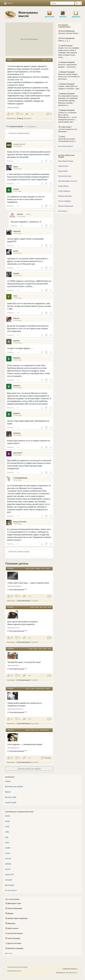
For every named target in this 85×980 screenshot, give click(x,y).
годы (7, 832)
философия (10, 885)
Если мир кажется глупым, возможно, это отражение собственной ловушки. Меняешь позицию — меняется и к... (68, 101)
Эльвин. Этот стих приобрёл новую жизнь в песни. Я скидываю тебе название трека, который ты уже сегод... (69, 53)
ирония (8, 858)
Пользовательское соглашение (17, 967)
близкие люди (11, 797)
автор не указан (13, 107)
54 (12, 596)
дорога (8, 792)
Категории (49, 12)
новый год (9, 874)
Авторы (63, 12)
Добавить (76, 12)
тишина (9, 880)
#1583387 (11, 607)
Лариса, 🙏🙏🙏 (64, 41)
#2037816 (11, 730)
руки (45, 607)
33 (12, 676)
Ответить (10, 161)
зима (7, 842)
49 (12, 638)
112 (22, 114)
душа (36, 649)
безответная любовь (14, 786)
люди (49, 60)
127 (12, 114)
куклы (45, 649)
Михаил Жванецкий (66, 206)
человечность (40, 689)
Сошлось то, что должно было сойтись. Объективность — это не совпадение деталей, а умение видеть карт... (67, 117)
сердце (8, 848)
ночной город (11, 802)
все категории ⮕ (11, 890)
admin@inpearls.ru (72, 973)
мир (7, 837)
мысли (8, 869)
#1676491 (11, 568)
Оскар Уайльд (63, 186)
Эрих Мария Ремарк (66, 161)
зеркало (38, 568)
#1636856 (11, 649)
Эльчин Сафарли (64, 201)
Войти (8, 3)
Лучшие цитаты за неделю (29, 769)
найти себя (49, 568)
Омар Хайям (63, 171)
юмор (7, 821)
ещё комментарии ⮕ (66, 146)
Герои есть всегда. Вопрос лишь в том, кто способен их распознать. (69, 77)
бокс (41, 607)
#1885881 (11, 689)
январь (8, 781)
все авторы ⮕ (63, 211)
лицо (43, 568)
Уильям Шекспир (65, 176)
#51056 (10, 60)
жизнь (44, 60)
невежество (49, 689)
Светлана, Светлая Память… (69, 33)
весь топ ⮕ (9, 953)
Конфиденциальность (14, 971)
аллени (28, 214)
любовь (8, 864)
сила (37, 730)
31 (12, 719)
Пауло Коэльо (63, 166)
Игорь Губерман (64, 191)
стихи (8, 853)
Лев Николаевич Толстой (68, 181)
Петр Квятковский (17, 590)
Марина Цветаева (65, 196)
